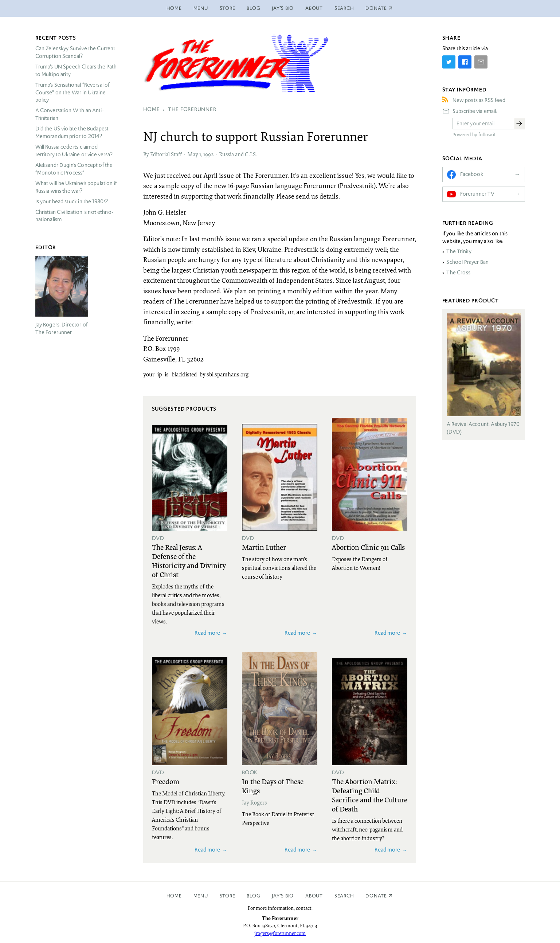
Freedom (166, 781)
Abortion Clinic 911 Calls (368, 547)
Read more (207, 633)
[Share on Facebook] (465, 62)
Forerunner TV (477, 194)
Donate (376, 896)
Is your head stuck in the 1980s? (72, 201)
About (314, 8)
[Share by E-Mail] (481, 62)
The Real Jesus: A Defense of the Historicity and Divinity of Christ (189, 561)
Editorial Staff (166, 154)
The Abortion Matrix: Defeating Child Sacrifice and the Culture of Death (370, 795)
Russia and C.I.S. (238, 154)
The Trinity (459, 251)
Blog (253, 8)
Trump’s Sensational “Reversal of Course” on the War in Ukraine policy (73, 93)
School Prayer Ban (467, 262)
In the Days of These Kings (273, 786)
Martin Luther (264, 547)
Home (174, 8)
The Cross (458, 273)
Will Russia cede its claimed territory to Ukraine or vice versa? (74, 151)
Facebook (472, 174)
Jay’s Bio (283, 8)
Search (344, 8)
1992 (208, 154)
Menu (201, 8)
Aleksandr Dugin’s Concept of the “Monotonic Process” (74, 169)
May (193, 154)
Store (228, 8)
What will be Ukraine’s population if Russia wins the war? (76, 187)
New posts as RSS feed (479, 100)
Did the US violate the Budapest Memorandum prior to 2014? (72, 132)
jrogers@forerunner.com (280, 933)
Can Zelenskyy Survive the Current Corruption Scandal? (75, 52)
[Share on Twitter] (449, 62)
